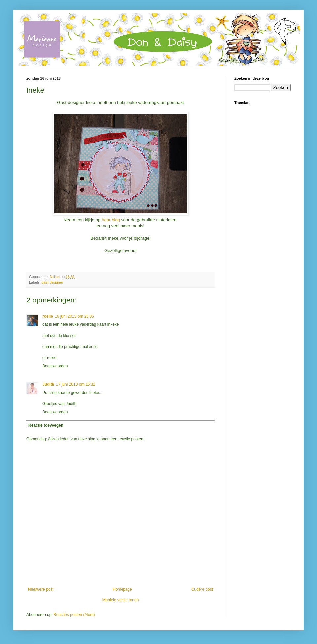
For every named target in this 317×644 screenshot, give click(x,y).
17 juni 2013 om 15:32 (76, 384)
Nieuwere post (41, 589)
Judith (48, 384)
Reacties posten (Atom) (74, 615)
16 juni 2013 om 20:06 (74, 316)
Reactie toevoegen (46, 425)
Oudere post (202, 589)
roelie (48, 316)
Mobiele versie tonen (121, 600)
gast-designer (52, 282)
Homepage (122, 589)
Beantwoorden (55, 366)
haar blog (111, 220)
